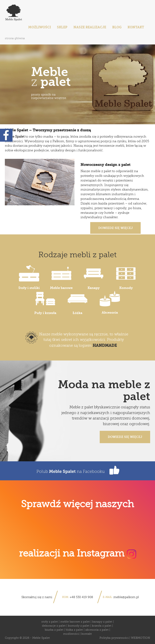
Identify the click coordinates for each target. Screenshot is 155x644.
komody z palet (79, 626)
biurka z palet (54, 630)
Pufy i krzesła (45, 303)
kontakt (87, 634)
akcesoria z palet (97, 630)
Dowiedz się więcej (115, 228)
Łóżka (77, 303)
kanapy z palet (102, 622)
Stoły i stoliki (29, 277)
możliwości (71, 634)
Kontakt (136, 27)
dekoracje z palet (54, 626)
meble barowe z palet (75, 622)
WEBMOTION (141, 638)
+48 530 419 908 (81, 597)
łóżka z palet (74, 630)
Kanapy (94, 277)
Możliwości (40, 27)
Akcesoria (110, 303)
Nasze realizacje (90, 27)
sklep (62, 27)
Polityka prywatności (114, 638)
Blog (117, 27)
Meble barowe (61, 277)
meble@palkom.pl (126, 597)
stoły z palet (50, 622)
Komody (126, 277)
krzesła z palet (102, 626)
